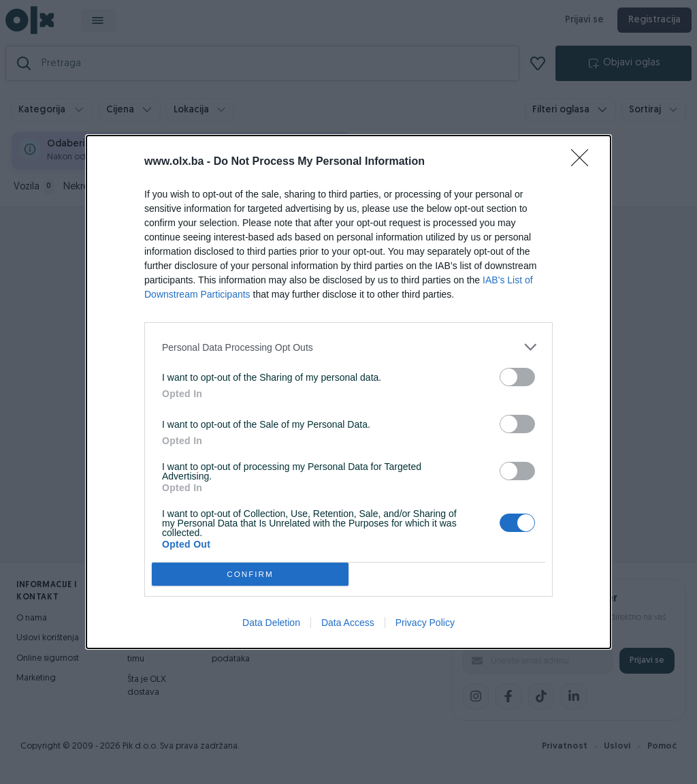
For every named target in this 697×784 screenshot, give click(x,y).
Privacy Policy (425, 623)
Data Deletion (271, 623)
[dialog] (348, 392)
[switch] (517, 377)
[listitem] (348, 347)
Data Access (348, 623)
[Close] (584, 162)
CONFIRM (250, 575)
